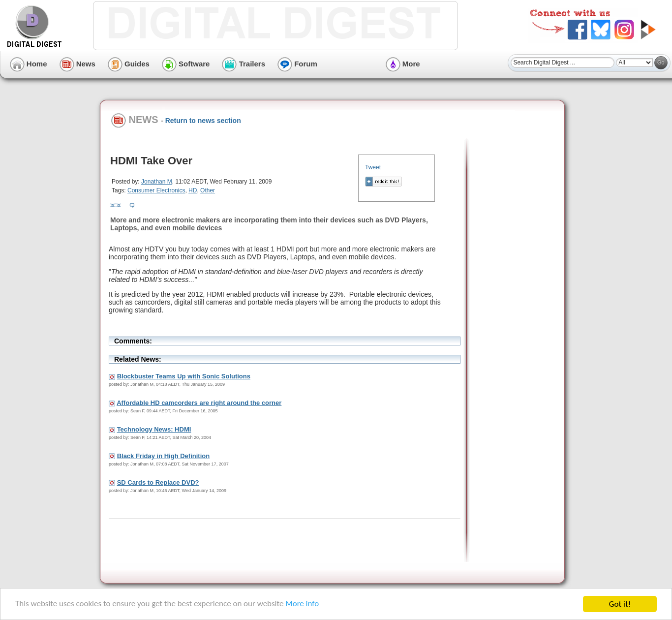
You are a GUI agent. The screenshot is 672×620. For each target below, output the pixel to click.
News (77, 64)
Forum (297, 64)
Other (208, 190)
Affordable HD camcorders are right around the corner (199, 403)
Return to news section (203, 121)
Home (29, 64)
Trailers (244, 64)
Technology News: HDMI (154, 429)
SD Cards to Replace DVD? (158, 482)
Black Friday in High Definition (164, 456)
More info (303, 604)
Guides (129, 64)
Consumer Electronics (156, 190)
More (403, 64)
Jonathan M (157, 182)
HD (193, 190)
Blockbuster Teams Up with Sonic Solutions (184, 376)
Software (186, 64)
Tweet (373, 167)
